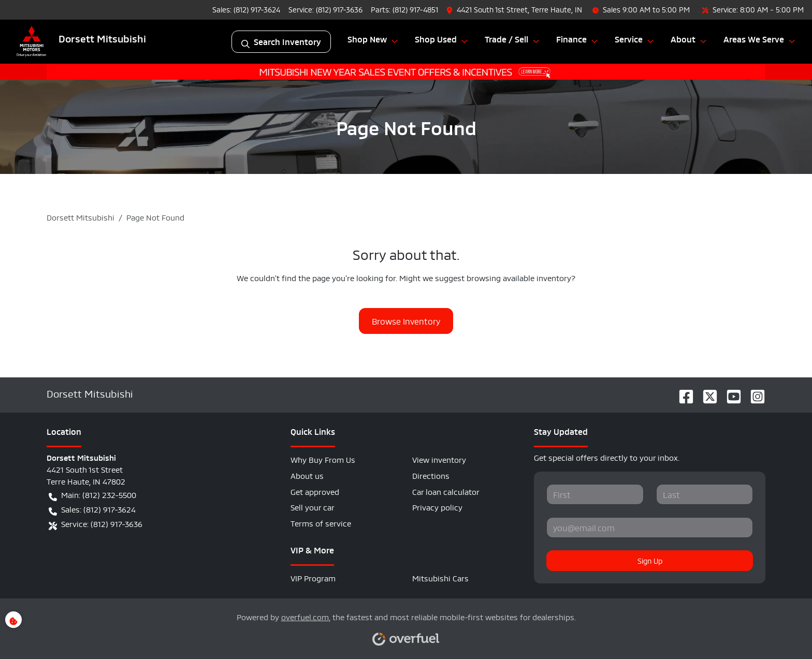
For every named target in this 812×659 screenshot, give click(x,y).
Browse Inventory (406, 321)
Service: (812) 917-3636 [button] (96, 524)
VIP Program (313, 577)
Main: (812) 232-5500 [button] (92, 495)
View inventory (439, 459)
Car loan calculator (446, 491)
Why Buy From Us (323, 459)
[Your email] (650, 528)
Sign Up (650, 560)
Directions (431, 475)
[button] (515, 10)
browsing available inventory (519, 277)
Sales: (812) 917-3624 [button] (92, 509)
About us (307, 475)
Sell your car (313, 507)
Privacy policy (437, 507)
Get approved (315, 491)
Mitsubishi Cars (440, 577)
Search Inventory (281, 42)
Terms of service (321, 523)
